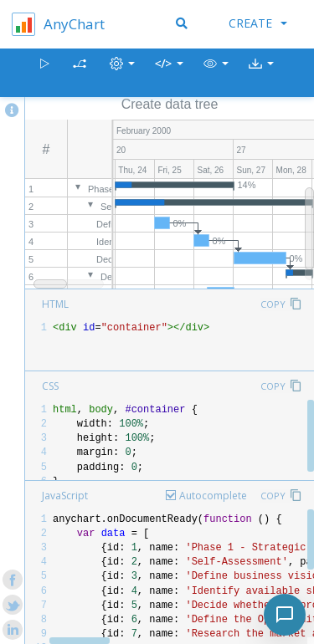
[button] (216, 73)
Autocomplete (213, 496)
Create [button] (258, 23)
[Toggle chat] (285, 615)
